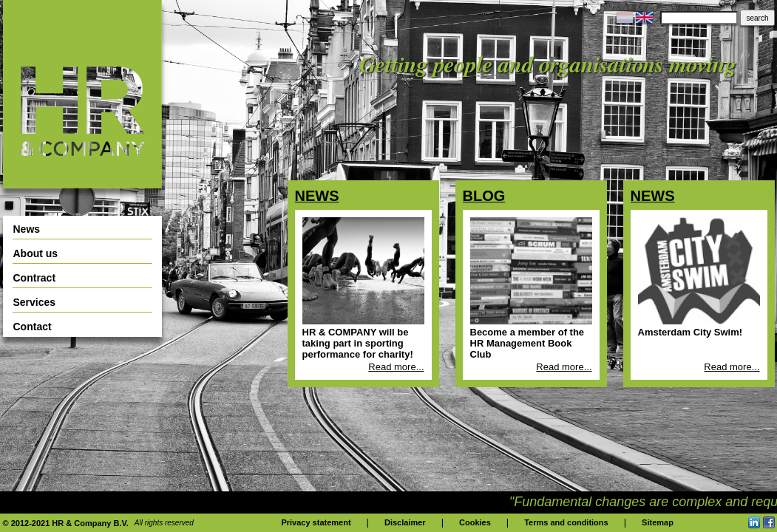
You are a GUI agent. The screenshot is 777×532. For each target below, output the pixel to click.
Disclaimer (405, 522)
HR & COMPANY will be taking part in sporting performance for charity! (358, 343)
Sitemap (658, 522)
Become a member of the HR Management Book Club (527, 343)
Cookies (475, 522)
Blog (484, 196)
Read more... (396, 367)
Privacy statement (316, 522)
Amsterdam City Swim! (691, 332)
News (317, 196)
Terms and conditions (566, 522)
